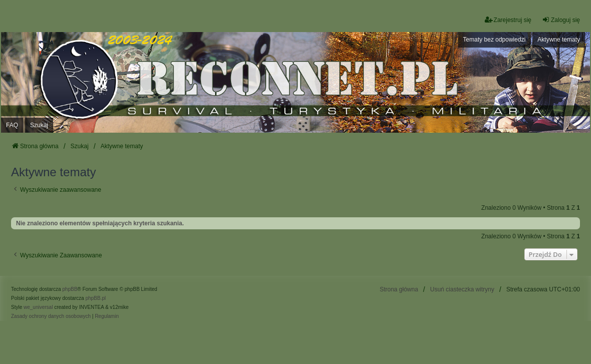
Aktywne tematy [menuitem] (559, 40)
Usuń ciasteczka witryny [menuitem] (462, 289)
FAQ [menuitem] (12, 125)
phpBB (70, 289)
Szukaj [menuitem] (39, 125)
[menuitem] (51, 316)
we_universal (38, 307)
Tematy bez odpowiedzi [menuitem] (495, 40)
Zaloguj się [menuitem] (561, 20)
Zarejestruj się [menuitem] (508, 20)
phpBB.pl (95, 298)
